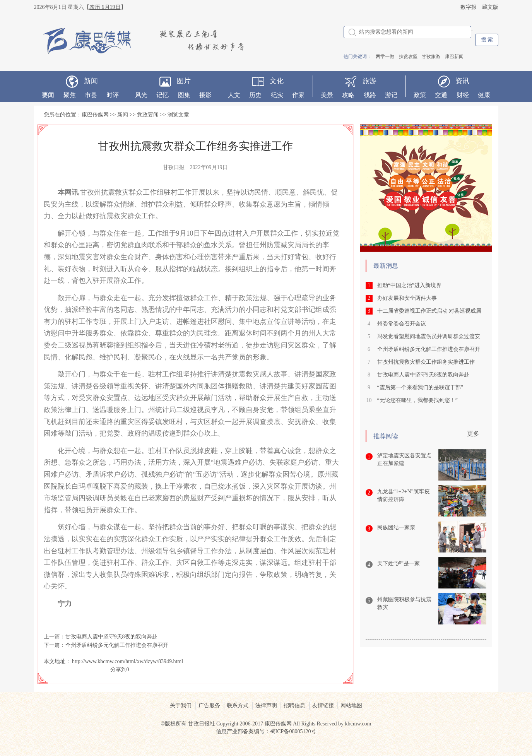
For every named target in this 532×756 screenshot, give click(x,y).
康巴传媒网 (95, 115)
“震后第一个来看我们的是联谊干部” (420, 387)
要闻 (48, 95)
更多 (473, 434)
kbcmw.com (358, 724)
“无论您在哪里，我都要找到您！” (417, 400)
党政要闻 (148, 115)
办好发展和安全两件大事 (407, 298)
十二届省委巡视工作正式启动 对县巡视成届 (429, 311)
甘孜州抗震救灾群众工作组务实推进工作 (426, 362)
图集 (184, 95)
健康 (484, 95)
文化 (277, 81)
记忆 (163, 95)
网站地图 (351, 706)
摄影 (205, 95)
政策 (420, 95)
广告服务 (209, 706)
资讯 (462, 81)
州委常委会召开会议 (402, 324)
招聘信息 (294, 706)
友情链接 (323, 706)
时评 (113, 95)
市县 (91, 95)
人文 (234, 95)
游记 (391, 95)
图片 (184, 81)
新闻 (91, 81)
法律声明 (266, 706)
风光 (141, 95)
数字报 (469, 7)
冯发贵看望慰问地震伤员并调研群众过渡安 (429, 336)
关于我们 (181, 706)
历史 (255, 95)
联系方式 (238, 706)
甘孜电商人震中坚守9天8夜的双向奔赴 (111, 637)
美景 (327, 95)
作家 (298, 95)
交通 (441, 95)
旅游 (369, 81)
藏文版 (490, 7)
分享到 (118, 670)
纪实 (277, 95)
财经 (463, 95)
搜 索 (487, 40)
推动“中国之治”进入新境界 (409, 285)
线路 (370, 95)
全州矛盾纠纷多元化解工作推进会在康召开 (117, 645)
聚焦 (70, 95)
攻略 (348, 95)
